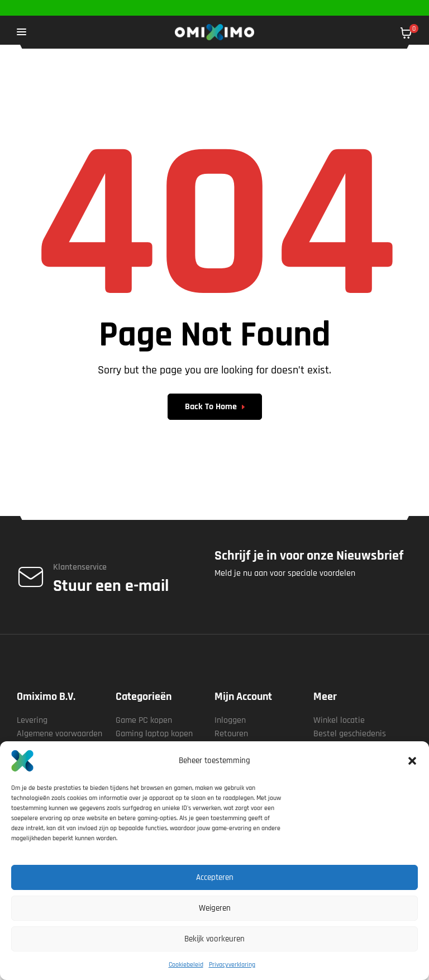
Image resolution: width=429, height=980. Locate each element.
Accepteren (215, 877)
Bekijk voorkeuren (214, 939)
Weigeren (215, 908)
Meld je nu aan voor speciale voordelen (285, 573)
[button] (412, 761)
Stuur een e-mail (111, 586)
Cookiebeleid (186, 965)
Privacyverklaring (232, 965)
